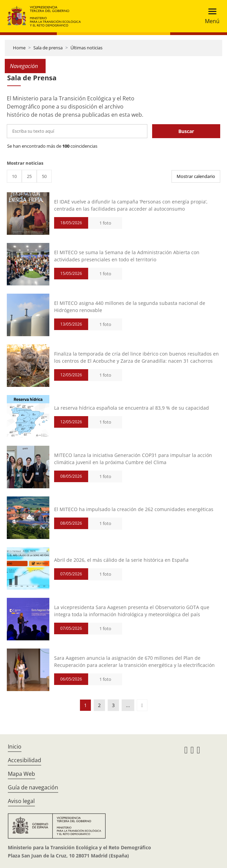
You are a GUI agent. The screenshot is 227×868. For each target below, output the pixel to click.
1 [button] (85, 705)
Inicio (15, 747)
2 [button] (99, 705)
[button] (142, 705)
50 (44, 176)
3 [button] (113, 705)
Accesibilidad (25, 760)
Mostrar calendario (196, 176)
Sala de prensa (48, 48)
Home (19, 48)
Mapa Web (21, 774)
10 (14, 176)
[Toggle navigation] (210, 16)
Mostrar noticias (25, 163)
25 (29, 176)
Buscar (186, 131)
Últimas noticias (86, 48)
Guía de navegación (33, 787)
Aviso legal (21, 801)
